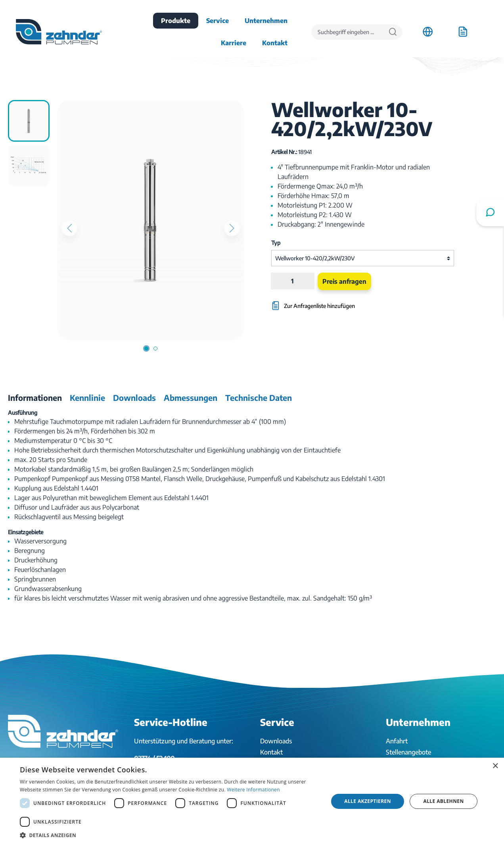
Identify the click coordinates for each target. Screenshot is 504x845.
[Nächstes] (232, 228)
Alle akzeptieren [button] (368, 801)
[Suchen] (393, 32)
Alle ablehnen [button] (444, 801)
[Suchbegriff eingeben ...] (347, 32)
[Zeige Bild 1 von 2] (146, 348)
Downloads (276, 741)
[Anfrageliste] (463, 32)
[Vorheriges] (69, 228)
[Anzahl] (293, 281)
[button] (170, 835)
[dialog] (252, 801)
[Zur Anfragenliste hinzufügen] (332, 302)
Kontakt (271, 752)
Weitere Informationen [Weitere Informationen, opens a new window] (253, 790)
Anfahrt (397, 741)
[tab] (35, 398)
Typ (276, 243)
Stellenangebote (408, 752)
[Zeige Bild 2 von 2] (155, 348)
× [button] (495, 766)
